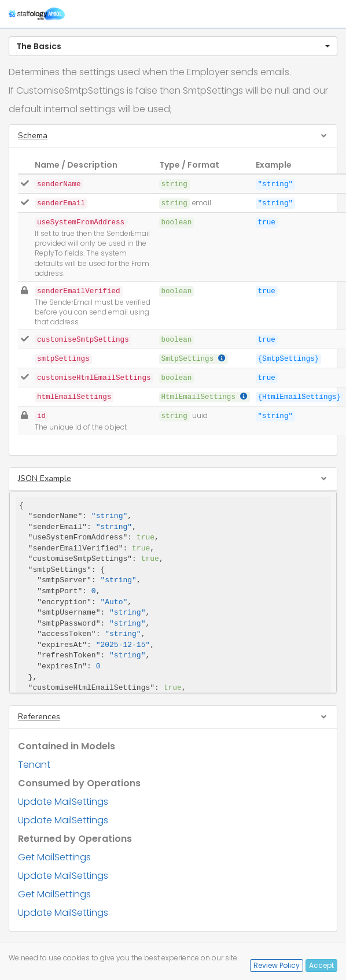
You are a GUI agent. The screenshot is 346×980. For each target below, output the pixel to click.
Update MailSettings (63, 802)
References (39, 717)
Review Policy (277, 965)
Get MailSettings (54, 857)
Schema (33, 136)
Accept (321, 965)
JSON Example (45, 478)
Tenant (34, 765)
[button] (173, 46)
